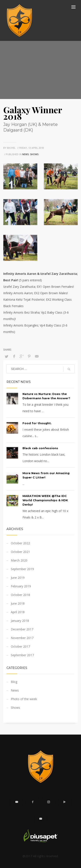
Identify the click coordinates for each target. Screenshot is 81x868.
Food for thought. (37, 423)
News (25, 154)
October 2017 (20, 646)
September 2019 (22, 569)
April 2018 (18, 612)
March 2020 (19, 560)
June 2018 (18, 603)
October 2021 (20, 552)
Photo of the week (24, 699)
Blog (14, 682)
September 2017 (22, 655)
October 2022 (20, 543)
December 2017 (22, 629)
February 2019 (21, 586)
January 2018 (20, 621)
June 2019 (18, 578)
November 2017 (22, 638)
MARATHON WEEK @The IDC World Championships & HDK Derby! (45, 500)
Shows (34, 154)
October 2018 (20, 595)
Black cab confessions (40, 448)
